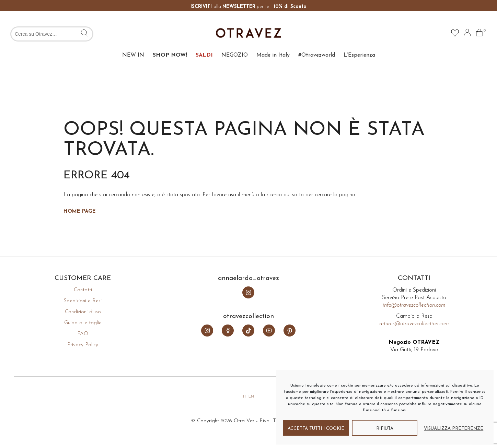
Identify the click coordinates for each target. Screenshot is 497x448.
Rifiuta (385, 429)
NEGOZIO (235, 55)
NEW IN (133, 55)
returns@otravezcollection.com (414, 324)
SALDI (204, 55)
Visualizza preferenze (454, 429)
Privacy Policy (83, 345)
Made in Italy (273, 55)
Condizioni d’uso (83, 312)
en (251, 397)
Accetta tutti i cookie (316, 429)
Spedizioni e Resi (83, 301)
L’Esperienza (359, 55)
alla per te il (248, 7)
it (245, 397)
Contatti (83, 290)
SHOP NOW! (170, 55)
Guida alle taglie (83, 323)
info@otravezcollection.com (414, 305)
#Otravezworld (317, 55)
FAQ (83, 334)
